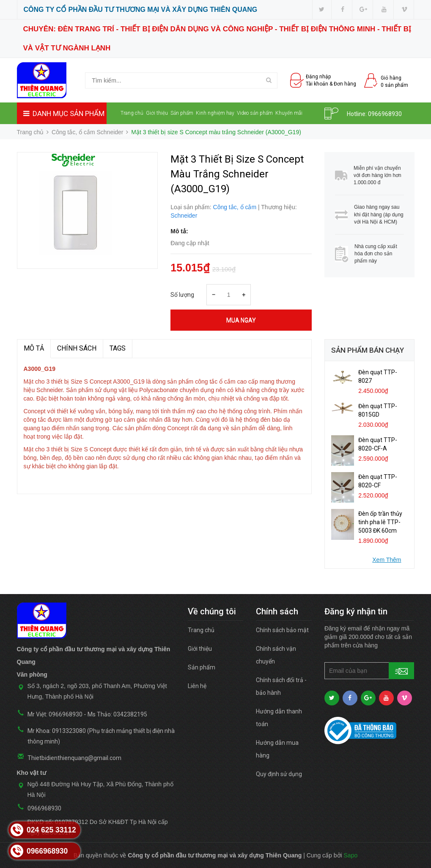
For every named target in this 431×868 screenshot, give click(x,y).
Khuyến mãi (289, 113)
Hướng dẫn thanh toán (279, 718)
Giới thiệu (157, 113)
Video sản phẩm (255, 113)
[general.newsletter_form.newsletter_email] (369, 671)
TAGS (118, 348)
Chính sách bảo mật (282, 630)
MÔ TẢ (34, 348)
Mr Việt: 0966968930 (55, 714)
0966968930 (385, 114)
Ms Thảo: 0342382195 (117, 714)
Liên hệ (128, 135)
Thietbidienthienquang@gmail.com (74, 758)
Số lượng (182, 295)
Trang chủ (132, 113)
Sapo (351, 855)
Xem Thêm (387, 560)
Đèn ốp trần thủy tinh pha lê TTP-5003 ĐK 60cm (380, 522)
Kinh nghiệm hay (215, 113)
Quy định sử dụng (279, 774)
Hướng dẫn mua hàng (277, 749)
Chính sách (77, 348)
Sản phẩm (182, 113)
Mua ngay (241, 320)
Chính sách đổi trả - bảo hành (281, 686)
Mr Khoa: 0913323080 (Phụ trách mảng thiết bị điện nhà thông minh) (101, 736)
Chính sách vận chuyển (276, 655)
